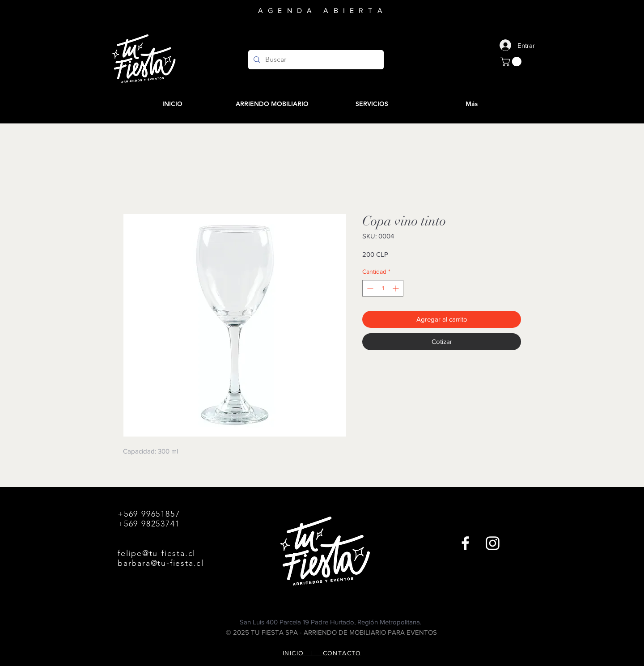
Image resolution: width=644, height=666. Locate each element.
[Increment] (396, 288)
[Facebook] (465, 543)
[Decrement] (369, 288)
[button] (512, 62)
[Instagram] (493, 543)
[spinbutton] (383, 288)
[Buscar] (315, 60)
